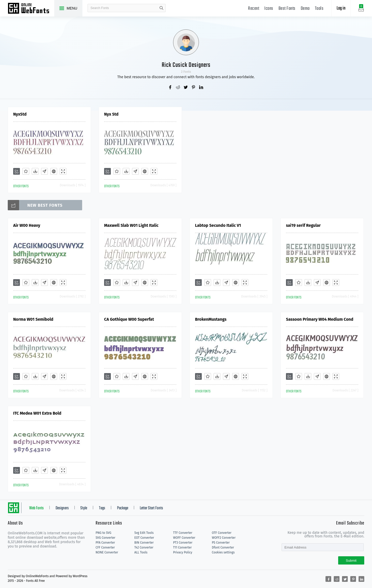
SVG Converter (105, 538)
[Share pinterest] (194, 88)
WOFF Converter (184, 538)
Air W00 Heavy (27, 225)
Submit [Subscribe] (351, 561)
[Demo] (63, 171)
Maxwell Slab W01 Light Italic (131, 225)
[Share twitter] (186, 88)
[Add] (17, 171)
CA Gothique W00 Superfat (129, 319)
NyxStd (20, 114)
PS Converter (221, 543)
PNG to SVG (103, 533)
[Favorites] (26, 171)
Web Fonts (36, 508)
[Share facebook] (171, 88)
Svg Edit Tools (144, 533)
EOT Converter (144, 538)
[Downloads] (35, 171)
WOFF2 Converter (224, 538)
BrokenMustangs (211, 319)
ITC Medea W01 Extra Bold (37, 413)
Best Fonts (287, 9)
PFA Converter (105, 543)
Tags (102, 508)
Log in (341, 8)
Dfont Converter (223, 547)
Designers (62, 508)
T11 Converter (182, 547)
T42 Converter (144, 547)
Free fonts (31, 9)
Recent (254, 9)
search (161, 8)
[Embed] (54, 171)
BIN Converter (144, 543)
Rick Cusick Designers (186, 65)
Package (123, 508)
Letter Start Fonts (151, 508)
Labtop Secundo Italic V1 (218, 225)
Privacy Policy (183, 552)
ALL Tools (141, 552)
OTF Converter (222, 533)
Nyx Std (111, 114)
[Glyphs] (44, 171)
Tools (319, 9)
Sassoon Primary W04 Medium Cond (320, 319)
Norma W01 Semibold (33, 319)
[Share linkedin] (202, 88)
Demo (305, 9)
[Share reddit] (178, 88)
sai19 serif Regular (303, 225)
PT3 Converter (183, 543)
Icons (269, 9)
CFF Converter (105, 547)
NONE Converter (107, 552)
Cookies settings (223, 552)
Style (84, 508)
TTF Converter (183, 533)
